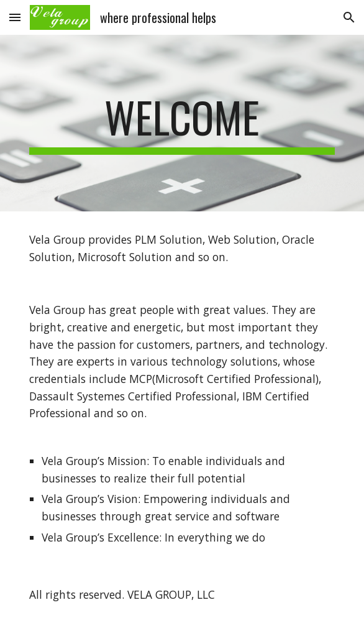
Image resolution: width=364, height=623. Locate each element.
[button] (15, 17)
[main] (182, 123)
